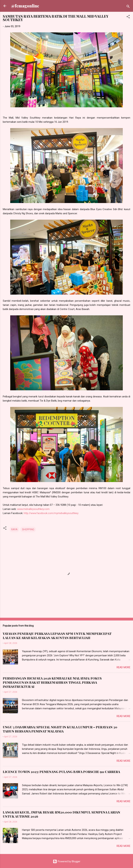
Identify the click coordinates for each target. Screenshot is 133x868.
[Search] (128, 7)
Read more (123, 667)
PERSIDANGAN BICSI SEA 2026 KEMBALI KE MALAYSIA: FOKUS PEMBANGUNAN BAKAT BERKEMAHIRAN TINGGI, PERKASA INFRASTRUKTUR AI (52, 682)
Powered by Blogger (67, 861)
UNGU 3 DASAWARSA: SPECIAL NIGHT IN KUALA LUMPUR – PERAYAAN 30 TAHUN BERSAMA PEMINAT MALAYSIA (60, 729)
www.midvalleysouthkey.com (33, 509)
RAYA (14, 529)
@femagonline (25, 6)
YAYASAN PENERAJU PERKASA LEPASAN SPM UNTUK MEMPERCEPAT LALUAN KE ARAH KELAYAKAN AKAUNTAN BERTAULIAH (57, 636)
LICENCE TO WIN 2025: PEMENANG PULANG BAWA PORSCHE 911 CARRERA (61, 772)
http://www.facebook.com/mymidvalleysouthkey (51, 513)
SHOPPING (28, 529)
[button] (128, 17)
